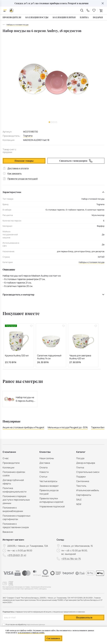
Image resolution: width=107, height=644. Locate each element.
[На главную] (11, 10)
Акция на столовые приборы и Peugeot (23, 427)
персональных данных (36, 624)
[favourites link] (94, 10)
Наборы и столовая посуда (92, 262)
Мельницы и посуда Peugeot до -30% (68, 427)
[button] (52, 122)
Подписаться (84, 617)
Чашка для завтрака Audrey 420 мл (80, 357)
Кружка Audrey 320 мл (17, 356)
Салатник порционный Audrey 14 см (49, 357)
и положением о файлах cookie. (31, 633)
